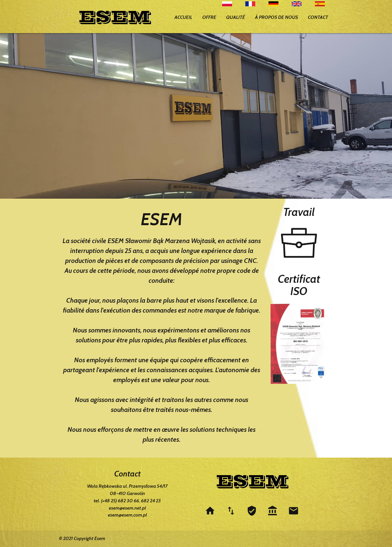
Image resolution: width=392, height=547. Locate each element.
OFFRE (209, 17)
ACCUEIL (183, 17)
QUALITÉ (236, 17)
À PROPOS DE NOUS (276, 17)
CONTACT (318, 17)
